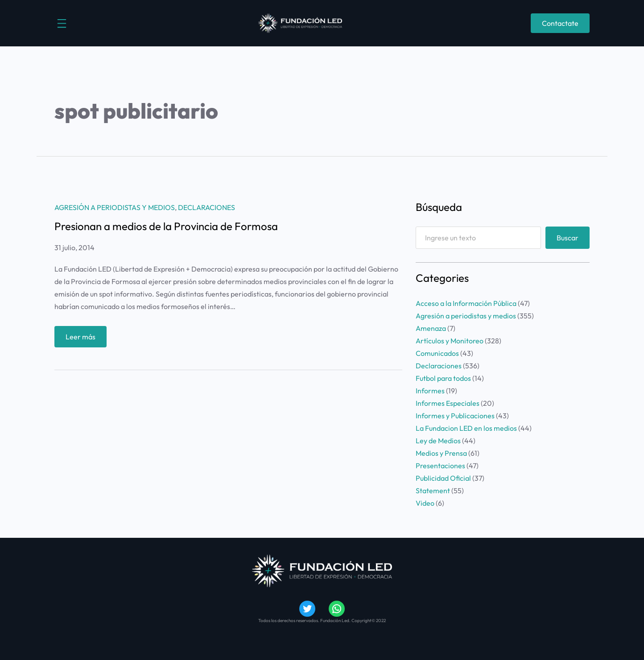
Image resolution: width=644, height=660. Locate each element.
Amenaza (431, 328)
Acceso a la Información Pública (466, 303)
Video (425, 503)
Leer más (83, 339)
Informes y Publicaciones (455, 416)
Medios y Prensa (441, 453)
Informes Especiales (448, 403)
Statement (433, 491)
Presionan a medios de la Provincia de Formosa (166, 226)
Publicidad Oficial (443, 478)
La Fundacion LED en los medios (466, 428)
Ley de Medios (438, 441)
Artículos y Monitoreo (450, 341)
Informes (430, 391)
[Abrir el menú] (62, 23)
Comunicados (437, 353)
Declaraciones (206, 207)
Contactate (560, 23)
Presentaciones (440, 466)
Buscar (568, 238)
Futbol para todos (443, 378)
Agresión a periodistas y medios (115, 207)
